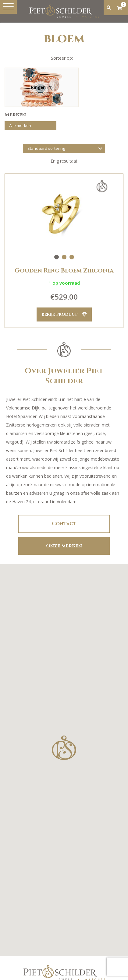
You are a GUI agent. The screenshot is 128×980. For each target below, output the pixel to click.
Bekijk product (64, 314)
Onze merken (64, 546)
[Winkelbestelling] (64, 149)
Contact (64, 524)
